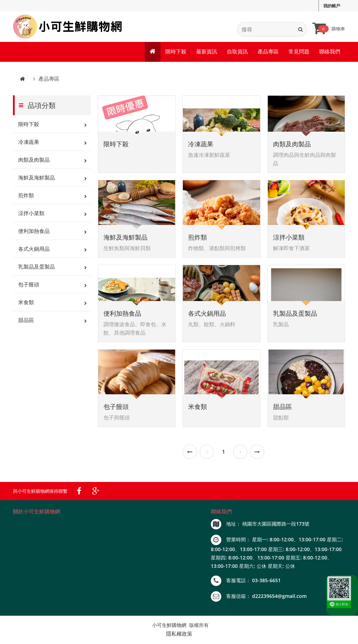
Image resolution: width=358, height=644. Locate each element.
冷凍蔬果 (29, 143)
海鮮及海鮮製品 (37, 179)
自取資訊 (237, 52)
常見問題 (299, 52)
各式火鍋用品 (34, 250)
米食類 (26, 303)
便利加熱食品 (34, 232)
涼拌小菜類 (31, 214)
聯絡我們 (330, 52)
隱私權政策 (179, 635)
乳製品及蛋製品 (37, 268)
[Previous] (190, 453)
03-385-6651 (266, 581)
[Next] (240, 453)
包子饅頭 (29, 286)
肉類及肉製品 (34, 161)
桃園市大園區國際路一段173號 (276, 525)
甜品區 (26, 321)
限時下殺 (176, 52)
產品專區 (268, 52)
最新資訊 (207, 52)
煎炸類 (26, 197)
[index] (68, 27)
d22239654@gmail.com (279, 597)
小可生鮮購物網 (169, 626)
